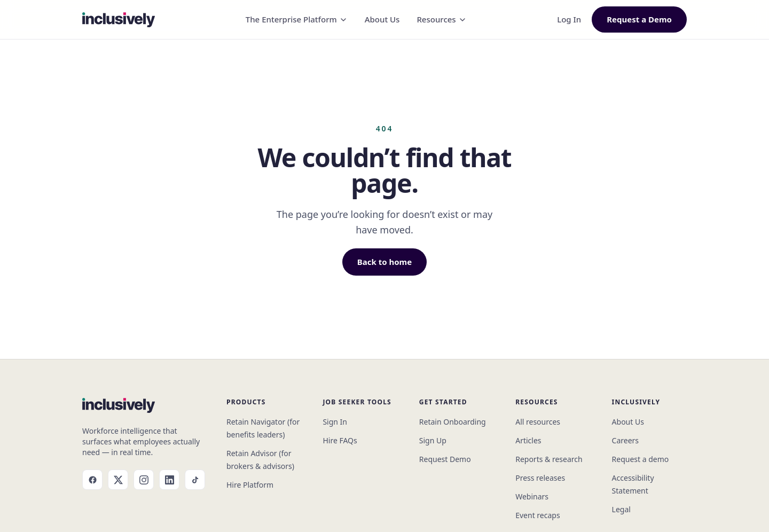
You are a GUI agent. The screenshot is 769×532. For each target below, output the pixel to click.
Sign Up (433, 440)
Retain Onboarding (453, 422)
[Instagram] (144, 480)
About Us (382, 19)
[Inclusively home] (119, 20)
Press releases (540, 478)
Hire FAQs (340, 440)
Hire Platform (250, 485)
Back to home (384, 262)
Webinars (532, 496)
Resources (441, 19)
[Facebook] (92, 480)
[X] (118, 480)
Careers (625, 440)
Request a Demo (639, 19)
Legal (621, 509)
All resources (538, 422)
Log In (569, 19)
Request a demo (641, 459)
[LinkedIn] (169, 480)
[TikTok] (195, 480)
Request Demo (445, 459)
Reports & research (549, 459)
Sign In (335, 422)
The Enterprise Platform (297, 19)
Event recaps (537, 515)
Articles (528, 440)
